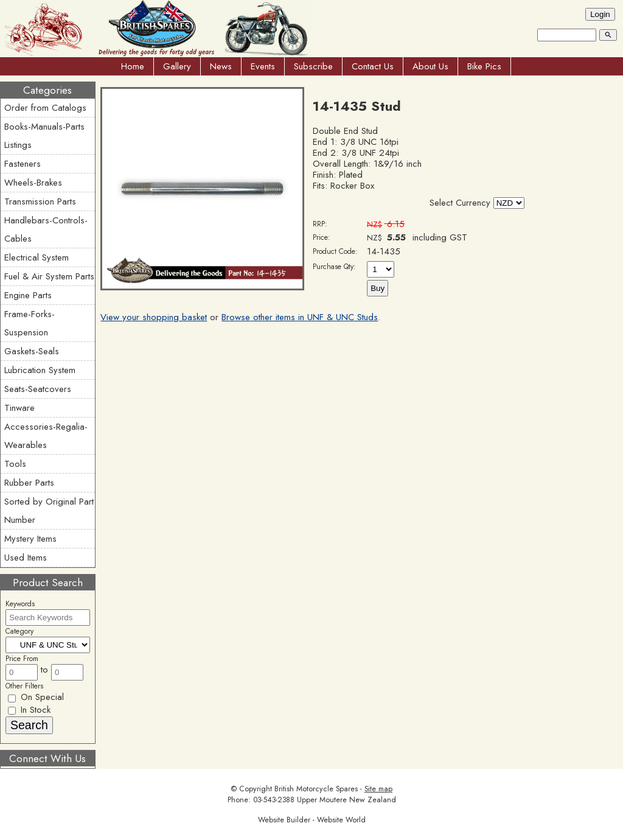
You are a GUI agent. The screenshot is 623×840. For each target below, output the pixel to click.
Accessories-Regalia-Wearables (46, 436)
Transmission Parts (40, 201)
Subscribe (313, 66)
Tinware (19, 408)
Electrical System (37, 257)
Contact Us (373, 66)
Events (263, 66)
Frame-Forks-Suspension (30, 323)
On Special (36, 697)
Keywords (20, 604)
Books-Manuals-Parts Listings (44, 136)
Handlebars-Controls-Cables (46, 229)
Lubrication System (40, 370)
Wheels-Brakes (33, 183)
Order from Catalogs (45, 108)
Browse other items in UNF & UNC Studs (300, 317)
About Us (430, 66)
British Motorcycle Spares (316, 789)
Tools (15, 464)
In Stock (29, 710)
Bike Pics (484, 66)
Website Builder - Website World (312, 820)
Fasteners (23, 164)
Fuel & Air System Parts (49, 276)
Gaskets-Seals (32, 351)
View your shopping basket (154, 317)
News (221, 66)
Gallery (177, 66)
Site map (378, 789)
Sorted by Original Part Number (49, 511)
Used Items (26, 558)
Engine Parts (28, 295)
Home (133, 66)
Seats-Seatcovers (38, 389)
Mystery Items (30, 539)
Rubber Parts (29, 483)
